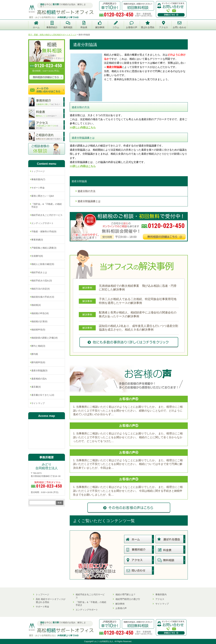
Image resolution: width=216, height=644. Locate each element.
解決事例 (120, 604)
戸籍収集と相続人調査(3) (44, 248)
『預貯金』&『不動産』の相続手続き (47, 205)
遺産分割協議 (79, 181)
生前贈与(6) (37, 256)
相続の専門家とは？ (126, 594)
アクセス (160, 599)
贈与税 (35, 354)
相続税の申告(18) (40, 313)
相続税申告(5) (38, 330)
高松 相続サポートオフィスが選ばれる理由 (51, 601)
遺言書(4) (36, 387)
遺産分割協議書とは (89, 201)
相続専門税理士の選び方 (128, 599)
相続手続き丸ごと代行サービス (47, 215)
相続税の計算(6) (39, 321)
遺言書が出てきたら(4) (43, 395)
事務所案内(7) (38, 179)
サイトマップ (38, 403)
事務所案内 (161, 594)
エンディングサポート (42, 223)
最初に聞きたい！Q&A (43, 196)
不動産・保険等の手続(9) (44, 231)
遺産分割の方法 (86, 191)
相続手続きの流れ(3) (42, 281)
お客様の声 (121, 608)
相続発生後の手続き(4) (43, 297)
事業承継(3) (37, 240)
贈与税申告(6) (38, 362)
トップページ (38, 171)
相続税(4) (36, 305)
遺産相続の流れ (39, 379)
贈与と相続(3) (38, 346)
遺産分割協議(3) (39, 370)
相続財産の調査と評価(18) (44, 338)
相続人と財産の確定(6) (43, 264)
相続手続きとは (39, 272)
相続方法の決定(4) (40, 289)
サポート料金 (38, 188)
